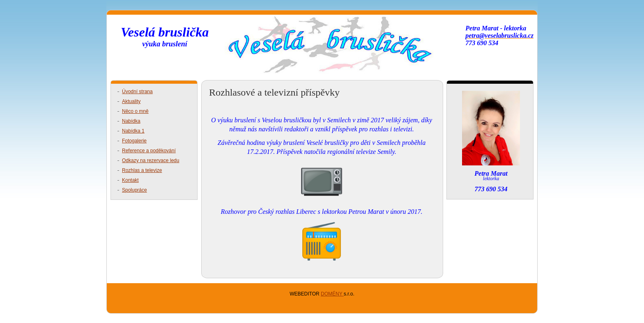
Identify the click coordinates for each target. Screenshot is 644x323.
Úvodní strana (137, 92)
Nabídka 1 (133, 131)
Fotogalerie (134, 141)
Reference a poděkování (149, 151)
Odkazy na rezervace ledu (151, 160)
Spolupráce (135, 190)
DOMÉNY (332, 294)
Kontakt (130, 180)
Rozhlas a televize (142, 170)
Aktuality (131, 101)
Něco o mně (135, 111)
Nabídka (131, 121)
